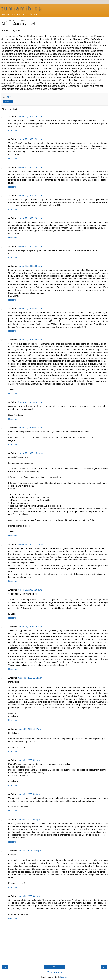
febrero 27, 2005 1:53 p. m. (30, 196)
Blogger (64, 977)
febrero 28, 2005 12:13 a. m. (31, 544)
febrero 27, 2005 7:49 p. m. (30, 340)
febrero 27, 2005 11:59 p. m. (31, 453)
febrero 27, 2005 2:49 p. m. (30, 246)
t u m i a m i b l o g (21, 8)
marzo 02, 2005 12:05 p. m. (30, 851)
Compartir (8, 102)
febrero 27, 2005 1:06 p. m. (30, 117)
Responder (13, 130)
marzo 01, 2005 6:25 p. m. (30, 794)
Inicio (54, 967)
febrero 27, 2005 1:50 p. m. (30, 167)
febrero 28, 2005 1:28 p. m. (30, 590)
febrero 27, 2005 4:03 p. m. (30, 266)
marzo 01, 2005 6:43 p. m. (30, 819)
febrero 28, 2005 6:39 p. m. (30, 627)
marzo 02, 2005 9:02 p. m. (30, 896)
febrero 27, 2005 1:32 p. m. (30, 139)
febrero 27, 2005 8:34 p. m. (30, 402)
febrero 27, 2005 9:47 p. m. (30, 428)
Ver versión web (54, 972)
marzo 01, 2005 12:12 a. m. (30, 678)
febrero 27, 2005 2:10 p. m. (30, 218)
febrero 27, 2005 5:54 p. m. (30, 309)
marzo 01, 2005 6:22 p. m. (30, 760)
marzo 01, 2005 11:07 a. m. (30, 729)
